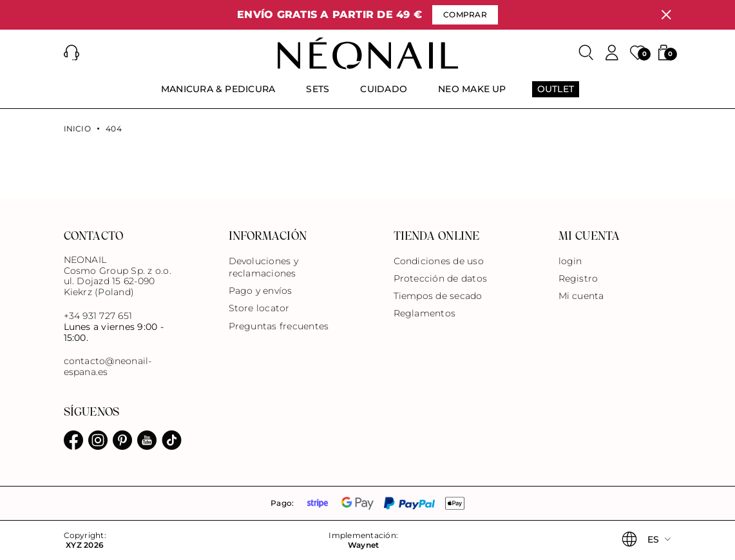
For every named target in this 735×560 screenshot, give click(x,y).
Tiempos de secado (438, 296)
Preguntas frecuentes (279, 326)
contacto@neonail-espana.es (108, 367)
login (570, 261)
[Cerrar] (666, 15)
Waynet (363, 545)
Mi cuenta (581, 296)
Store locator (259, 308)
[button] (72, 53)
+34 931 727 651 (98, 316)
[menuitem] (218, 95)
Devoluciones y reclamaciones (263, 267)
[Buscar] (586, 53)
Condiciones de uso (439, 261)
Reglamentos (425, 313)
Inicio (77, 129)
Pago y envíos (261, 291)
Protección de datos (441, 278)
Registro (578, 278)
